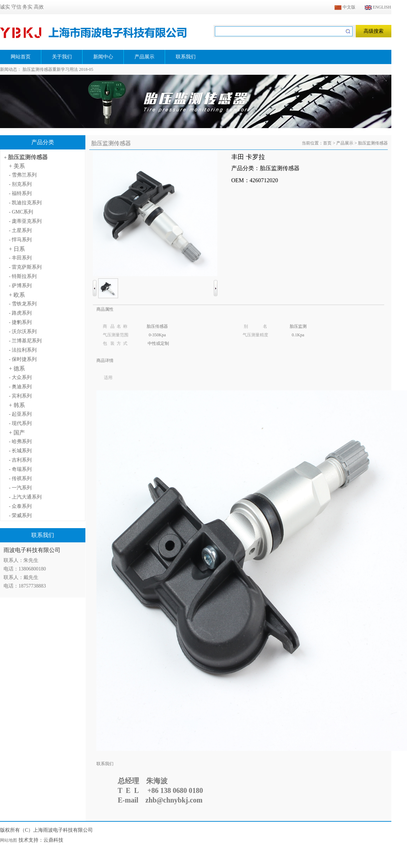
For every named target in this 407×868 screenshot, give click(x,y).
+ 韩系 (17, 405)
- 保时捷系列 (23, 359)
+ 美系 (17, 166)
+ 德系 (17, 369)
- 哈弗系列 (20, 441)
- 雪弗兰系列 (23, 175)
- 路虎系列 (20, 313)
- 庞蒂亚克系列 (25, 221)
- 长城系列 (20, 451)
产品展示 (345, 143)
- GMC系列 (21, 212)
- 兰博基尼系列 (25, 341)
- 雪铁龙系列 (23, 304)
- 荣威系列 (20, 515)
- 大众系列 (20, 377)
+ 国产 (17, 433)
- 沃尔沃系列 (23, 332)
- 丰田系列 (20, 258)
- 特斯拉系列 (23, 276)
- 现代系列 (20, 423)
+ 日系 (17, 249)
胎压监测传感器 (28, 157)
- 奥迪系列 (20, 387)
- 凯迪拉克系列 (25, 203)
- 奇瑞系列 (20, 469)
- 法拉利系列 (23, 350)
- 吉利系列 (20, 460)
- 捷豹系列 (20, 322)
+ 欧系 (17, 295)
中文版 (345, 7)
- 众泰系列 (20, 506)
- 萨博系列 (20, 286)
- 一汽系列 (20, 488)
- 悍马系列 (20, 240)
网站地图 (9, 840)
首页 (327, 143)
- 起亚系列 (20, 414)
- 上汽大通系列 (25, 497)
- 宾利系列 (20, 396)
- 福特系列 (20, 193)
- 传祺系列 (20, 478)
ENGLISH (378, 7)
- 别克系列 (20, 184)
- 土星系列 (20, 230)
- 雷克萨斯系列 (25, 267)
